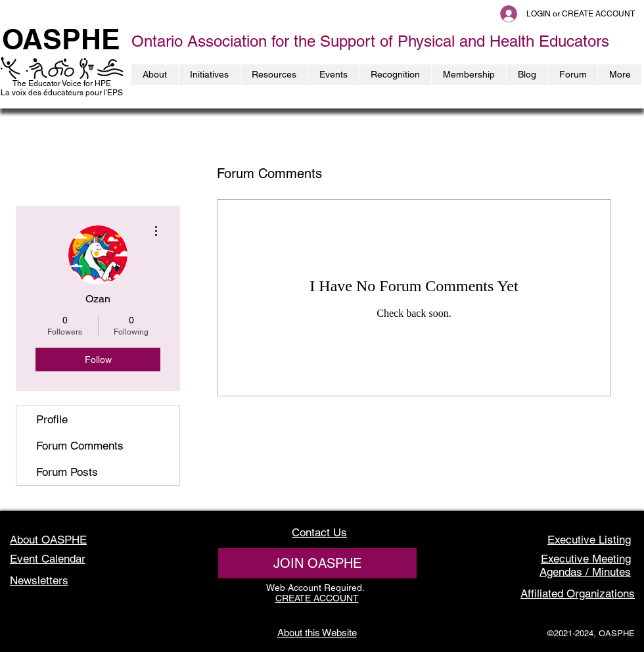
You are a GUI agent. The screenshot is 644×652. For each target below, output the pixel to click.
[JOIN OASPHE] (317, 563)
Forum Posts (67, 472)
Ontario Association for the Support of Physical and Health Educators (370, 41)
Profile (52, 419)
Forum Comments (80, 446)
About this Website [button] (317, 633)
